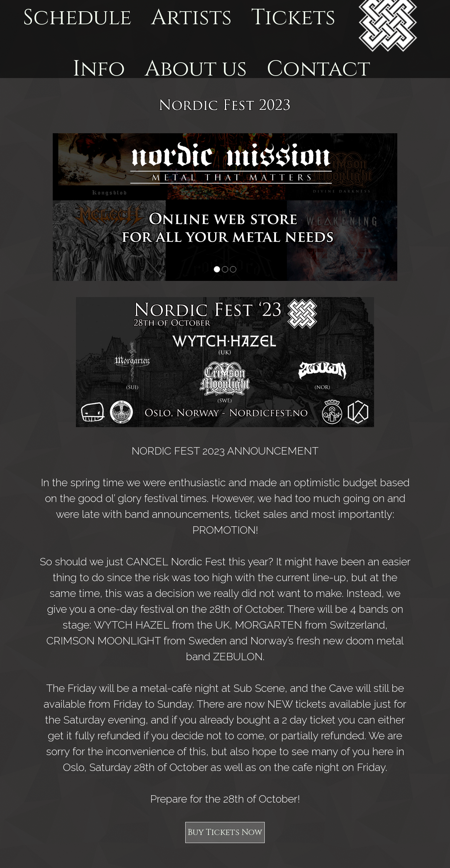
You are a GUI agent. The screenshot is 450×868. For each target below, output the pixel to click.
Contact (318, 69)
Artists (191, 18)
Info (99, 69)
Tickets (293, 18)
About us (196, 69)
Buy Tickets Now (225, 832)
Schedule (77, 18)
